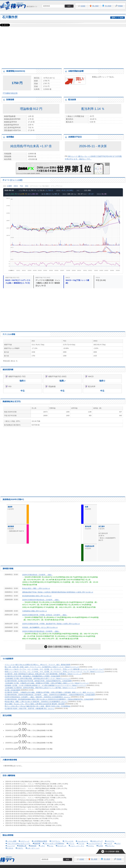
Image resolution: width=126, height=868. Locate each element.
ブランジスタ (69, 841)
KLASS (100, 846)
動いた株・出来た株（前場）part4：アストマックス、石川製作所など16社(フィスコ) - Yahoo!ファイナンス (42, 667)
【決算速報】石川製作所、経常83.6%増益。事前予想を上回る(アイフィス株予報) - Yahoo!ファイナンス (41, 688)
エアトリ (71, 843)
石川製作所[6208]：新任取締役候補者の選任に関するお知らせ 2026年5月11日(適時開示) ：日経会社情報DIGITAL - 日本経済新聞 (49, 699)
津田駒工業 (22, 846)
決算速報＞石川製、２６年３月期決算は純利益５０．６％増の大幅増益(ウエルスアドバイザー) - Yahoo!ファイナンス (45, 685)
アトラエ (81, 843)
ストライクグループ (95, 843)
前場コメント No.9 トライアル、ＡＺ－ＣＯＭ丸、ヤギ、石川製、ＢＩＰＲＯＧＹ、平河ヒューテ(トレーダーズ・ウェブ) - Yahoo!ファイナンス (54, 672)
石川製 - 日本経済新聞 (12, 690)
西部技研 (33, 846)
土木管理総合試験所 (40, 841)
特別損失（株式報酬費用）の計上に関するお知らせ (40, 627)
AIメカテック (62, 846)
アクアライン (56, 841)
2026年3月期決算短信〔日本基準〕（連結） (37, 575)
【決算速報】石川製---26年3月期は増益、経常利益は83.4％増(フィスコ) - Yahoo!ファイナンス (37, 678)
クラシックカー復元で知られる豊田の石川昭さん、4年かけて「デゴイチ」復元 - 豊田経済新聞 (37, 665)
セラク (118, 843)
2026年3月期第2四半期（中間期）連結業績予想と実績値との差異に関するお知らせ (51, 624)
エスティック (25, 841)
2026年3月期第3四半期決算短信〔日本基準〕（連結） (41, 600)
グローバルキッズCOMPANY (54, 843)
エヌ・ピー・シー (33, 848)
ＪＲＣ (43, 846)
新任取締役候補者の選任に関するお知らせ (37, 596)
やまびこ (20, 848)
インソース (11, 846)
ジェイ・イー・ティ (77, 846)
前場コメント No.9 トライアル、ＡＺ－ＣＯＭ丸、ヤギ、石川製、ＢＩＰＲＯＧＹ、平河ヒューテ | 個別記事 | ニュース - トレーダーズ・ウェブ (54, 669)
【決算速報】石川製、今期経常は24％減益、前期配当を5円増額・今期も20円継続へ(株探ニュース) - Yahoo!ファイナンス (47, 683)
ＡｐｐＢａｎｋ (83, 841)
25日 (27, 186)
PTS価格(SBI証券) (10, 93)
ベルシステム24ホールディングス (19, 843)
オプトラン (111, 846)
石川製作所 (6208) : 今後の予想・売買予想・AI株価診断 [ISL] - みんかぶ (30, 709)
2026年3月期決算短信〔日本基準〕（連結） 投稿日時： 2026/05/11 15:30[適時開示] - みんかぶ (38, 697)
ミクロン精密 (12, 841)
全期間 (9, 186)
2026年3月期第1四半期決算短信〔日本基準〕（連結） (41, 631)
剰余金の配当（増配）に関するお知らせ (36, 588)
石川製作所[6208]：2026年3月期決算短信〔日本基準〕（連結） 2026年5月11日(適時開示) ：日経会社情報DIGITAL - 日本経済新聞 (50, 695)
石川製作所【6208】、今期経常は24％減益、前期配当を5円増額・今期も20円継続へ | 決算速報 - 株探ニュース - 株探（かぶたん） (50, 692)
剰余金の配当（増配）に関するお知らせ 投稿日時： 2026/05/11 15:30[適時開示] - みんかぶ (36, 702)
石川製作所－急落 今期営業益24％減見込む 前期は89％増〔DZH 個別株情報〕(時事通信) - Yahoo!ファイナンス (43, 674)
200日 (16, 186)
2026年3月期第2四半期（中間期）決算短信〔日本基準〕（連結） (45, 615)
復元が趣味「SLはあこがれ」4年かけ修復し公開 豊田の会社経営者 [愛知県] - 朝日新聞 (35, 704)
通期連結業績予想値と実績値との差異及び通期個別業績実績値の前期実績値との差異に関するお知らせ (58, 592)
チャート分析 (16, 180)
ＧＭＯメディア (97, 841)
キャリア (109, 843)
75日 (21, 186)
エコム (51, 846)
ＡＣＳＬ (91, 846)
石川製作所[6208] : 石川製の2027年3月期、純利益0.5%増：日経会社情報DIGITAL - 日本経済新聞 (38, 681)
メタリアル (110, 841)
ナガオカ (10, 848)
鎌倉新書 (37, 843)
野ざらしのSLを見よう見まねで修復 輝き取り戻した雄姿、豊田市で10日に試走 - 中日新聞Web (38, 706)
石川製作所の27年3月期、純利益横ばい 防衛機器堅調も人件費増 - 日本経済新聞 (32, 676)
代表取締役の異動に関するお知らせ (35, 611)
